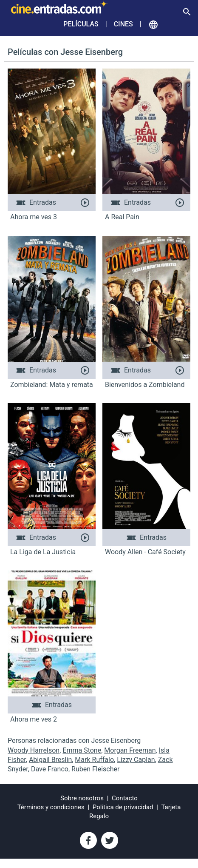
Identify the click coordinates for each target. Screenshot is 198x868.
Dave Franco (50, 769)
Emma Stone (82, 750)
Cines (123, 24)
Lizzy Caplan (136, 760)
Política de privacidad (123, 807)
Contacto (125, 798)
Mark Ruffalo (94, 760)
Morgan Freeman (130, 750)
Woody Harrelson (34, 750)
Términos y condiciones (51, 807)
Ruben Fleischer (95, 769)
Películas (81, 24)
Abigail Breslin (50, 760)
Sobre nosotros (82, 798)
